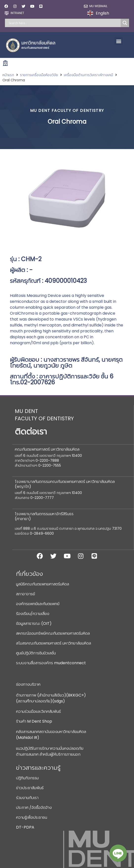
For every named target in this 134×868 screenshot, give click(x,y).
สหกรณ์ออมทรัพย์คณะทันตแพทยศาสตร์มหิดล (53, 633)
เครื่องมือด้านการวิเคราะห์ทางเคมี (88, 75)
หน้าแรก (8, 75)
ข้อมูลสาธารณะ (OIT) (34, 623)
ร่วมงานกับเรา (27, 798)
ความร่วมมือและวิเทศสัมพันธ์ (38, 711)
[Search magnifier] (125, 23)
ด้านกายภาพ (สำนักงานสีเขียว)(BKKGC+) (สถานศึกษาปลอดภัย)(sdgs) (51, 698)
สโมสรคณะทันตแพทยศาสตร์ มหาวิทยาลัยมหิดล (54, 643)
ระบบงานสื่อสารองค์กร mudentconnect (51, 663)
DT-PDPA (25, 827)
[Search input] (64, 23)
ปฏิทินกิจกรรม (27, 778)
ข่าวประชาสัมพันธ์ (30, 788)
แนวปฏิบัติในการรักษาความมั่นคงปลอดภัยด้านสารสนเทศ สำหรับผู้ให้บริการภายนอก (50, 751)
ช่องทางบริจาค (28, 684)
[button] (119, 41)
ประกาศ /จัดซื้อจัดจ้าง (34, 808)
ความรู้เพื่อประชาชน (32, 817)
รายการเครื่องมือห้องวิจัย (39, 75)
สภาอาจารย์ (26, 594)
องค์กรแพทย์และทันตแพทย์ (38, 604)
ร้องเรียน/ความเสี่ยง (33, 614)
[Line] (118, 853)
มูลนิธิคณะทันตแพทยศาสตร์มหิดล (43, 584)
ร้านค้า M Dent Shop (34, 721)
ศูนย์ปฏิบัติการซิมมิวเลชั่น (36, 653)
